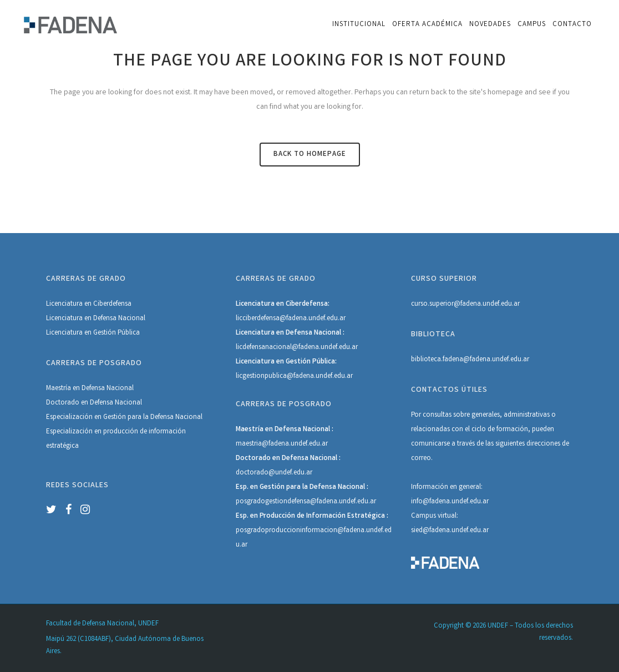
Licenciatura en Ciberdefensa (89, 304)
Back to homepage (310, 155)
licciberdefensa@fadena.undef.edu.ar (291, 319)
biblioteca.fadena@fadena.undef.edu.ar (470, 360)
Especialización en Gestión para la (98, 418)
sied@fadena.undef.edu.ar (450, 531)
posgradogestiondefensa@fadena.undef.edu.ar (306, 502)
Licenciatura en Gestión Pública (93, 333)
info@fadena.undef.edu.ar (450, 502)
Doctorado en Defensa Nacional (94, 403)
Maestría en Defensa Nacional (90, 389)
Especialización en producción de (97, 432)
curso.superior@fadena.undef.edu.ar (465, 304)
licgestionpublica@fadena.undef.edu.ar (294, 377)
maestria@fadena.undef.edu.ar (282, 444)
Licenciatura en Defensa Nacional (96, 319)
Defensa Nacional (176, 418)
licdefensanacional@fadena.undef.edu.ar (297, 348)
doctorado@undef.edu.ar (274, 473)
